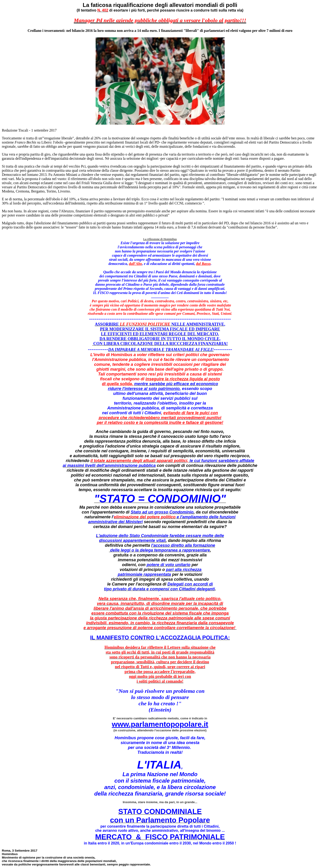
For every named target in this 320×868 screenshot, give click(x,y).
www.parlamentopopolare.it (160, 724)
